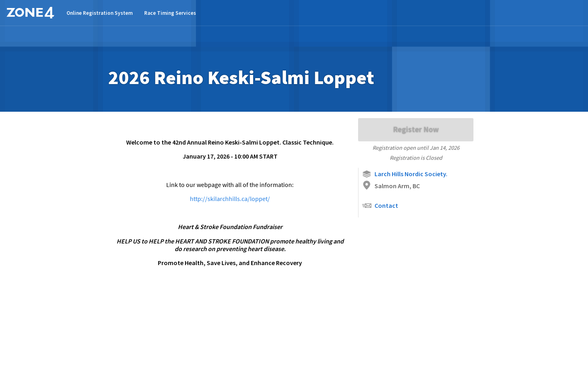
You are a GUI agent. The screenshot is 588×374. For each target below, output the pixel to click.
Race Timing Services (170, 13)
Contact (380, 206)
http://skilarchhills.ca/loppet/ (230, 199)
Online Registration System (100, 13)
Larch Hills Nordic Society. (405, 174)
